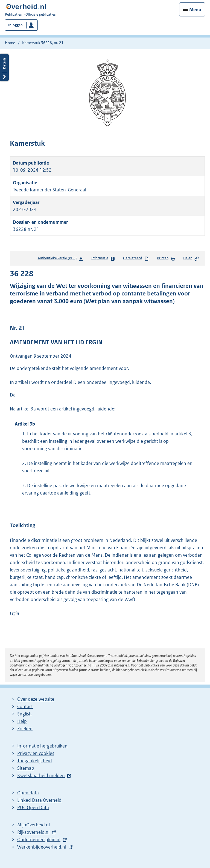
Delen (191, 258)
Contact (25, 706)
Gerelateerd (136, 258)
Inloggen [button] (15, 25)
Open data (28, 793)
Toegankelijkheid (35, 761)
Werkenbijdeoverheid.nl (42, 847)
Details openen (4, 67)
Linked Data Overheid (39, 800)
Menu (195, 10)
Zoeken (25, 729)
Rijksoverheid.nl (33, 832)
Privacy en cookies (36, 753)
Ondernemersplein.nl (39, 840)
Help (22, 721)
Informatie (103, 258)
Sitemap (26, 768)
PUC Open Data (33, 807)
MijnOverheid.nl (33, 825)
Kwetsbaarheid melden (41, 775)
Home (10, 43)
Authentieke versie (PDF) (61, 259)
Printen (166, 258)
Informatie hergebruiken (42, 746)
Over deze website (36, 699)
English (24, 714)
